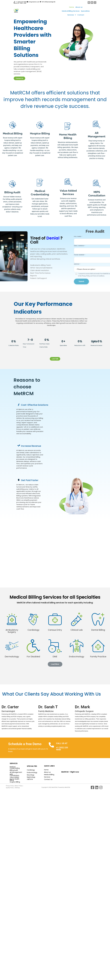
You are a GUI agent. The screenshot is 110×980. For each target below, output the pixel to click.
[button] (72, 15)
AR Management (16, 772)
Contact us (48, 779)
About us (79, 7)
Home (72, 7)
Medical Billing (49, 775)
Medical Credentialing (15, 767)
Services (72, 15)
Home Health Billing (15, 780)
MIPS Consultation (14, 775)
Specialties (85, 11)
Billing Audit (14, 770)
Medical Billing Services (71, 11)
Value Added (14, 777)
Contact (81, 15)
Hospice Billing (15, 782)
